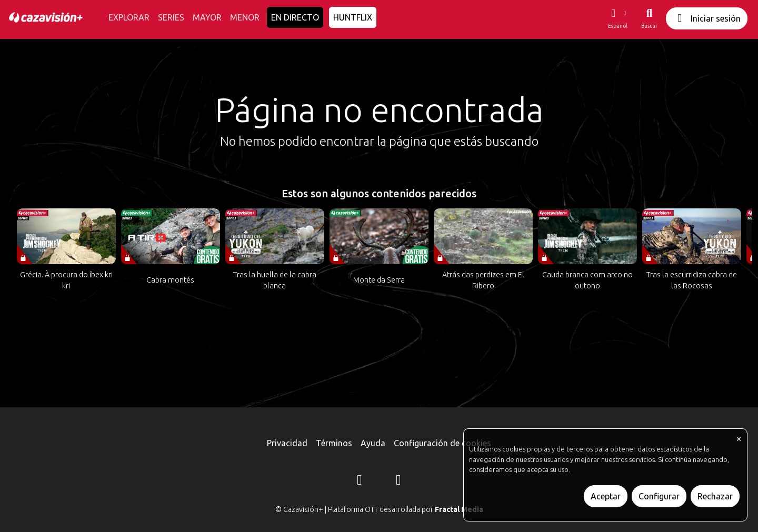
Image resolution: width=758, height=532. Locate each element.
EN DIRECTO (295, 17)
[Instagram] (360, 481)
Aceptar (606, 496)
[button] (617, 18)
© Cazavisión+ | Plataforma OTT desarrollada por (379, 509)
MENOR (245, 17)
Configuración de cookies (442, 443)
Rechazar (715, 496)
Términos (334, 443)
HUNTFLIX (353, 17)
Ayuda (373, 443)
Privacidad (287, 443)
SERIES (171, 17)
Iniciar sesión (707, 18)
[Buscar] (649, 18)
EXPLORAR (129, 17)
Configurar (659, 496)
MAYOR (207, 17)
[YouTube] (398, 481)
